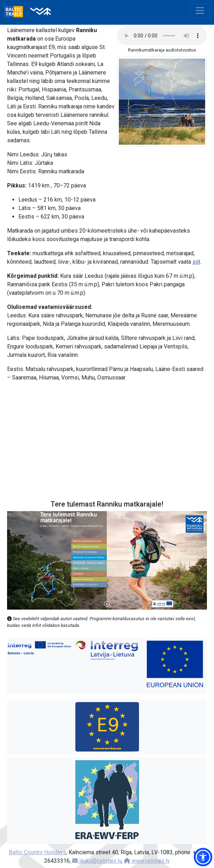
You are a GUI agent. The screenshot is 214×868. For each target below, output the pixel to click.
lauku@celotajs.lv (97, 861)
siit (196, 262)
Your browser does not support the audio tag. (162, 36)
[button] (203, 857)
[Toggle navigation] (200, 11)
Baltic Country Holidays (37, 852)
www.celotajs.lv (147, 861)
